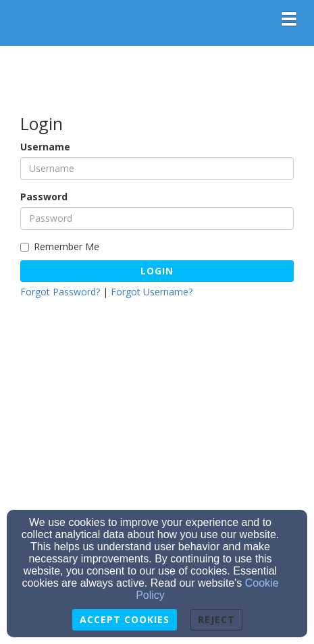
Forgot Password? (60, 292)
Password (44, 197)
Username (45, 147)
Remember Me (60, 246)
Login (157, 271)
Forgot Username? (152, 292)
